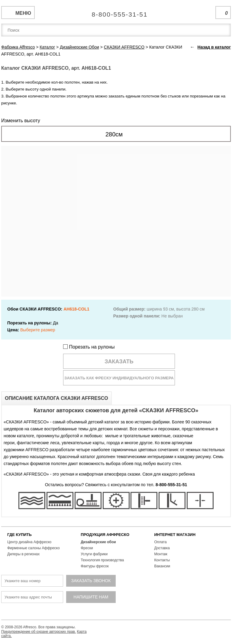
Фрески (87, 548)
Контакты (162, 560)
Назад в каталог (214, 47)
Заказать (119, 362)
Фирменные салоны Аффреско (34, 548)
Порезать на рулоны (89, 347)
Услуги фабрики (94, 554)
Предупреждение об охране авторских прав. (39, 632)
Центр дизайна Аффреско (29, 542)
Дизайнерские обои (98, 542)
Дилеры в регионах (23, 554)
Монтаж (161, 554)
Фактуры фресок (95, 566)
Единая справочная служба (116, 12)
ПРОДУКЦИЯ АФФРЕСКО (105, 535)
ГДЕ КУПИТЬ (19, 535)
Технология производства (102, 560)
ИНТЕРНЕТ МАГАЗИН (175, 535)
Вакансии (162, 566)
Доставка (162, 548)
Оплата (160, 542)
